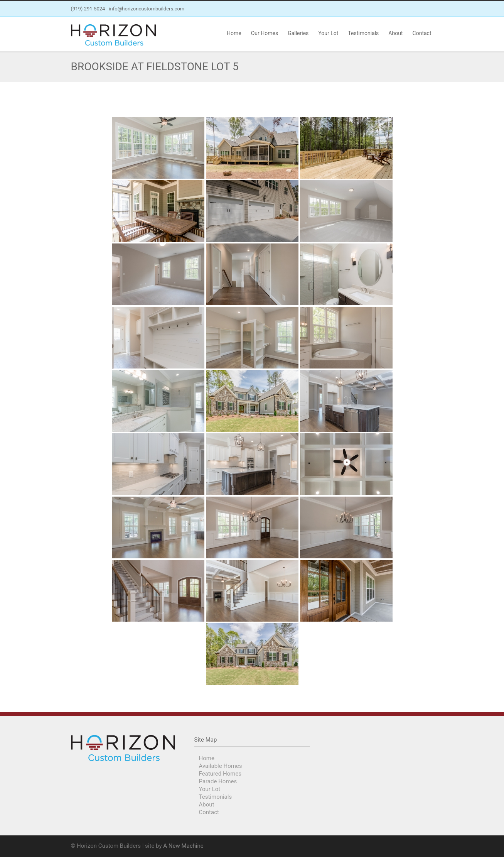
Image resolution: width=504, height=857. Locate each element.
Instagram (426, 9)
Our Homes (265, 33)
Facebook (410, 9)
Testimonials (363, 33)
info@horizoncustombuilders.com (147, 9)
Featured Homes (220, 774)
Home (234, 33)
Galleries (298, 33)
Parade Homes (218, 781)
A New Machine (183, 846)
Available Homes (221, 766)
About (395, 33)
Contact (422, 33)
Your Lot (328, 33)
